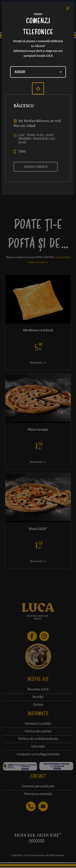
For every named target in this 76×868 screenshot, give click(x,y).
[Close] (68, 8)
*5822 (22, 151)
